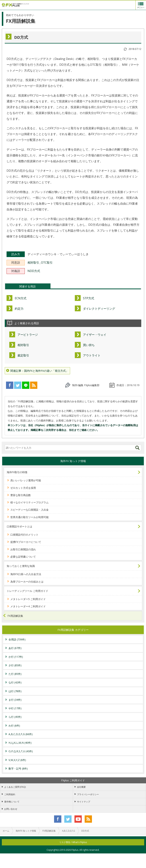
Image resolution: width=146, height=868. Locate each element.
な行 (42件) (15, 682)
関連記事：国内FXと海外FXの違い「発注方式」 (39, 371)
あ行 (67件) (15, 648)
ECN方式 (21, 298)
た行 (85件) (15, 674)
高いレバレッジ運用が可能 (26, 480)
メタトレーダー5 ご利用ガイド (28, 599)
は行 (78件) (15, 691)
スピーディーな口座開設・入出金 (29, 510)
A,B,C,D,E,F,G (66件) (21, 734)
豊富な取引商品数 (21, 495)
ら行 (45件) (15, 717)
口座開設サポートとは (19, 526)
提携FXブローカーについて (26, 542)
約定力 (19, 309)
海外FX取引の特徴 (17, 472)
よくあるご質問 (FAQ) (15, 787)
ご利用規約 (10, 794)
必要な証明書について (23, 557)
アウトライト (92, 355)
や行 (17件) (15, 708)
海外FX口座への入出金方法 (26, 574)
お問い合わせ (11, 809)
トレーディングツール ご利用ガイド (27, 591)
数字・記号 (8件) (18, 769)
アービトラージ (28, 335)
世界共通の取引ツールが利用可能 (29, 517)
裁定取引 (23, 355)
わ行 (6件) (14, 726)
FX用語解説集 (15, 616)
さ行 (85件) (15, 665)
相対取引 (33, 263)
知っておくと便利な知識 (21, 566)
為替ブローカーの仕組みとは (27, 582)
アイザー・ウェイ (95, 335)
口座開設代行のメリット (24, 535)
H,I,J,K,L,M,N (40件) (20, 743)
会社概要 (81, 787)
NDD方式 (34, 271)
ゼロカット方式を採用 (23, 488)
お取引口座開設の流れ (23, 549)
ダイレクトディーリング (99, 309)
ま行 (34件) (15, 700)
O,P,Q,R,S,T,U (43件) (21, 751)
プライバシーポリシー (88, 794)
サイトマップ (84, 802)
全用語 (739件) (17, 639)
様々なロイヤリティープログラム (29, 502)
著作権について (12, 802)
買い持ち (89, 345)
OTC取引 (47, 263)
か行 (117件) (16, 657)
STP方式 (89, 298)
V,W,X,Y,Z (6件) (17, 760)
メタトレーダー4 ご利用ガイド (28, 606)
